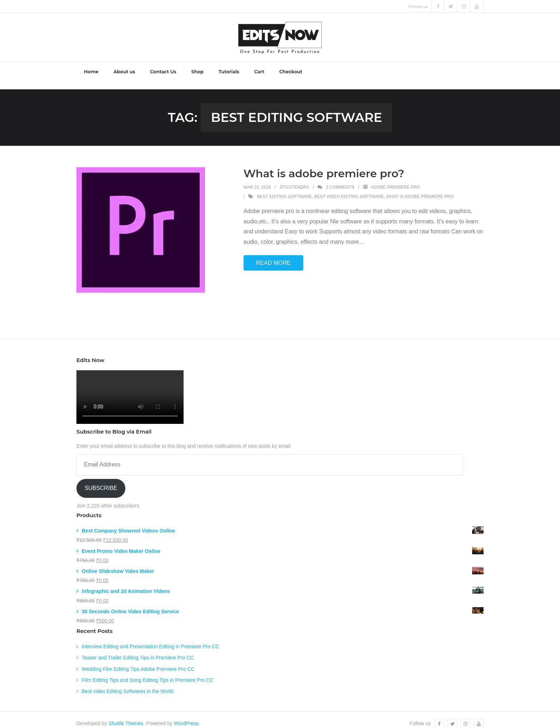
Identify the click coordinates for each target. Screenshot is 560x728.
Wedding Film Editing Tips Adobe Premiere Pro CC (138, 662)
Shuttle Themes (126, 716)
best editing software (284, 189)
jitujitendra (294, 180)
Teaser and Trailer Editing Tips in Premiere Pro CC (138, 650)
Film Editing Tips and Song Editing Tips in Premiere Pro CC (147, 673)
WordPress (186, 716)
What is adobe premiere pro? (324, 166)
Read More (273, 255)
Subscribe (101, 481)
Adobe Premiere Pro (396, 180)
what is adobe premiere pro (420, 189)
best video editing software (349, 189)
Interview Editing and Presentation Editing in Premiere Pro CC (150, 639)
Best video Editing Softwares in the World (128, 684)
